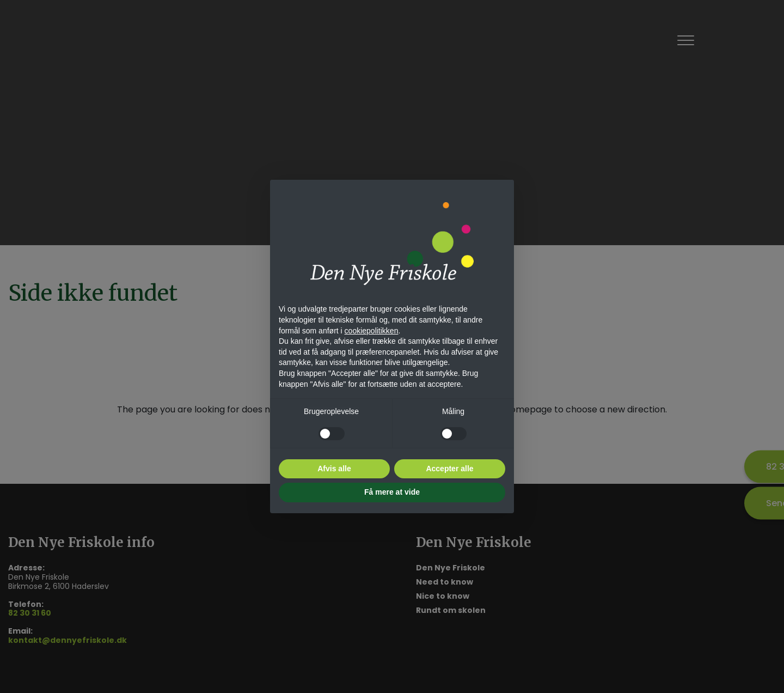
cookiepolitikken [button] (372, 331)
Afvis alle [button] (334, 469)
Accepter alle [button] (449, 469)
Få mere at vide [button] (392, 492)
